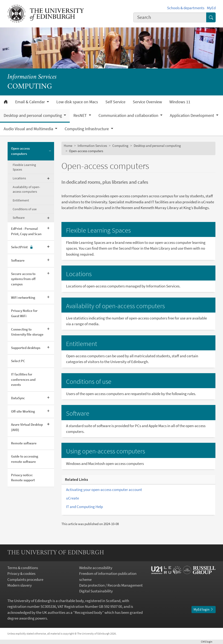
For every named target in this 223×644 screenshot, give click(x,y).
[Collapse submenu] (50, 151)
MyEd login (204, 609)
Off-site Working (23, 411)
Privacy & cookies (21, 573)
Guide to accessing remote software (25, 459)
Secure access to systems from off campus (23, 279)
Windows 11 (180, 102)
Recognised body (88, 612)
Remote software (24, 443)
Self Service (115, 102)
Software (19, 218)
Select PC (18, 361)
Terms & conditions (23, 568)
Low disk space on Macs (77, 102)
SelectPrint (22, 247)
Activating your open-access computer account (104, 490)
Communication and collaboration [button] (129, 115)
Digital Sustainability (96, 591)
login (208, 642)
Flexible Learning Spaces (24, 167)
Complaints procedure (25, 579)
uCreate (72, 498)
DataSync (18, 398)
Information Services (32, 77)
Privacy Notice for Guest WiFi (24, 313)
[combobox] (170, 17)
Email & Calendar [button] (30, 102)
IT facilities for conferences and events (23, 379)
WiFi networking (23, 297)
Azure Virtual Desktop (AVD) (27, 427)
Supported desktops (26, 348)
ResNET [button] (81, 115)
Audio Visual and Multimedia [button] (29, 129)
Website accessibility (96, 568)
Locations (19, 178)
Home (68, 146)
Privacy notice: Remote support (23, 478)
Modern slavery (20, 585)
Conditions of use (25, 209)
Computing (120, 146)
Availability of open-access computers (26, 189)
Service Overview (147, 102)
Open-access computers (20, 151)
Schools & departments (186, 8)
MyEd (211, 8)
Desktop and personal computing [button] (33, 115)
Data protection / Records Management (111, 585)
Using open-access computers (106, 451)
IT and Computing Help (84, 507)
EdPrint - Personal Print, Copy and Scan (26, 231)
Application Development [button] (192, 115)
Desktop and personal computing (157, 146)
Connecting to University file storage (27, 332)
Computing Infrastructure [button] (87, 129)
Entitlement (21, 200)
